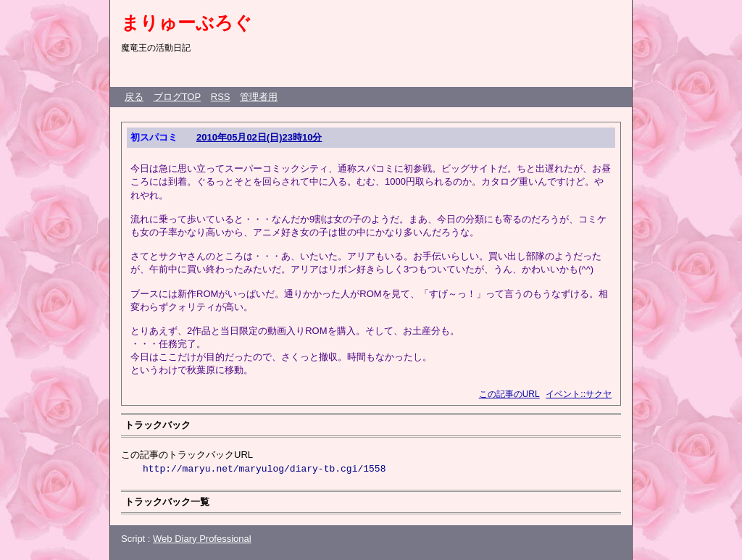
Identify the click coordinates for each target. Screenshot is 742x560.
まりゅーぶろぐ (187, 22)
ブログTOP (178, 97)
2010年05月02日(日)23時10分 (259, 137)
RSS (221, 97)
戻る (134, 97)
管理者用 (259, 97)
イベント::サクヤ (579, 394)
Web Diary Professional (202, 539)
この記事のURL (509, 394)
